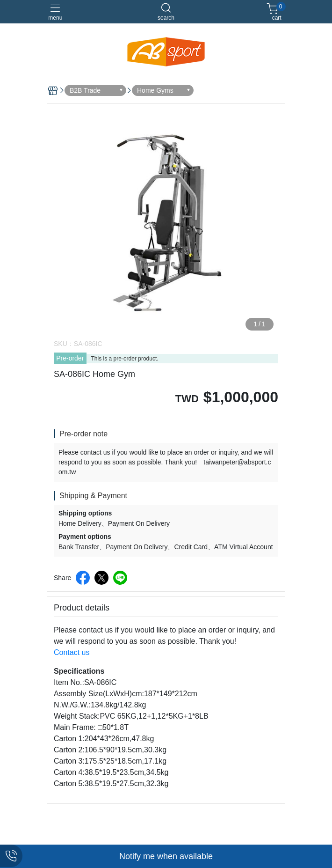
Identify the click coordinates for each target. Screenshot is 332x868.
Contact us (72, 652)
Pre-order (70, 358)
